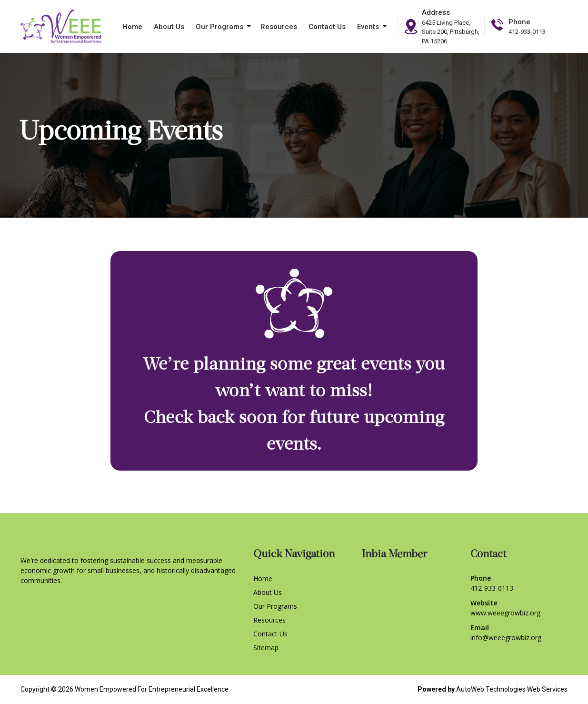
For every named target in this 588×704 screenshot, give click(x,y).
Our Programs (219, 27)
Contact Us (327, 27)
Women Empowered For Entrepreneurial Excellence (152, 689)
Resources (279, 27)
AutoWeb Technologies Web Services (512, 689)
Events (368, 27)
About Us (169, 27)
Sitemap (266, 648)
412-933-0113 (527, 32)
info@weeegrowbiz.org (506, 638)
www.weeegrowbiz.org (505, 613)
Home (132, 27)
